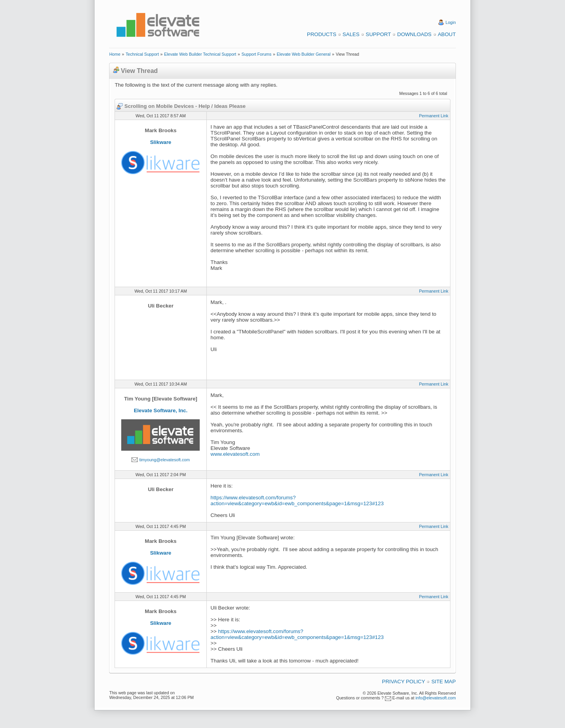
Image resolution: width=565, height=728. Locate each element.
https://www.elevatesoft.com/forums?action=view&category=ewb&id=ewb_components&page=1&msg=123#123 (297, 500)
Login (451, 22)
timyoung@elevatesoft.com (165, 460)
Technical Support (142, 54)
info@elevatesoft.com (436, 698)
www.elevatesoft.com (235, 454)
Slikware (160, 142)
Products (322, 34)
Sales (351, 34)
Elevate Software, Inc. (161, 410)
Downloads (414, 34)
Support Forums (256, 54)
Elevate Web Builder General (303, 54)
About (447, 34)
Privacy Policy (404, 682)
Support (378, 34)
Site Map (443, 682)
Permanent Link (434, 116)
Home (115, 54)
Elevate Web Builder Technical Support (200, 54)
